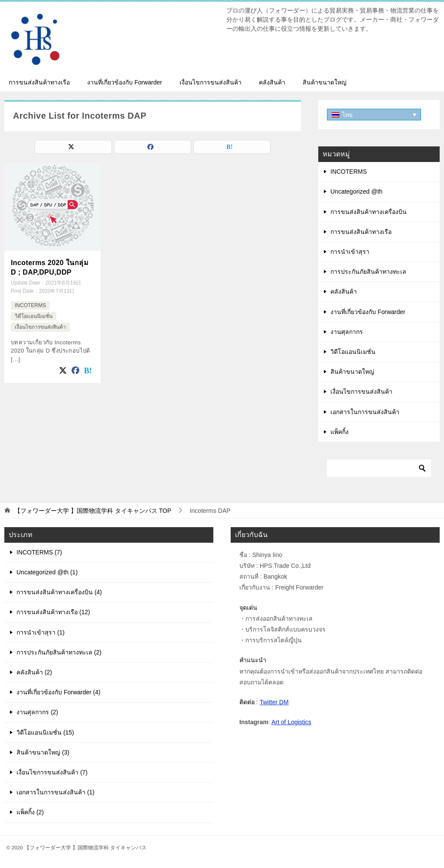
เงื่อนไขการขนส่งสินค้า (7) (52, 772)
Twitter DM (274, 702)
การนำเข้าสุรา (350, 252)
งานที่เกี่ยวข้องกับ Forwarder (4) (59, 692)
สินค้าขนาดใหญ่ (325, 82)
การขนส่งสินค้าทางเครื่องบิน (369, 212)
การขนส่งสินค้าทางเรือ (39, 82)
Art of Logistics (291, 722)
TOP (93, 511)
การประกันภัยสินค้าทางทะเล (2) (59, 652)
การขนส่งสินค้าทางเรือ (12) (53, 612)
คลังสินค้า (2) (34, 672)
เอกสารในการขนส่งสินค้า (365, 412)
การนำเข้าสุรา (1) (41, 632)
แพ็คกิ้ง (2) (30, 812)
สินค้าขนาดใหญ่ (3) (43, 752)
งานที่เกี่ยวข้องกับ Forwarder (125, 82)
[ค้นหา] (379, 468)
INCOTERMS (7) (39, 552)
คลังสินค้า (272, 82)
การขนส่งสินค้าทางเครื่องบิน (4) (59, 592)
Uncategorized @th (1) (47, 572)
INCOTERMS (30, 305)
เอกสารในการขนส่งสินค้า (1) (55, 792)
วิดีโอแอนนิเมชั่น (34, 316)
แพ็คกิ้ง (340, 432)
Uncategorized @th (356, 191)
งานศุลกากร (347, 332)
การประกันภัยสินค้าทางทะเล (368, 272)
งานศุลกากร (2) (37, 712)
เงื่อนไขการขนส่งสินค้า (211, 82)
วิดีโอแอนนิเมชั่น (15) (45, 732)
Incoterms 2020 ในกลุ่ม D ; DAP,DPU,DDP (50, 267)
